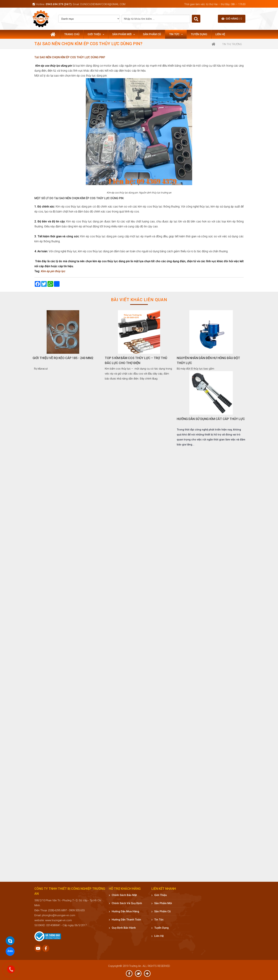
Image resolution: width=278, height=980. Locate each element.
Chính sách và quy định (125, 903)
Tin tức (176, 34)
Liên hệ (220, 34)
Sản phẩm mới (123, 34)
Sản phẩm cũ (152, 34)
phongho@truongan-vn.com (59, 915)
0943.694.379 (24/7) (59, 4)
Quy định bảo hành (122, 928)
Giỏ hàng (232, 19)
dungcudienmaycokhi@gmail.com (103, 4)
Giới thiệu (96, 34)
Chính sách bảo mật (123, 895)
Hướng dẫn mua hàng (124, 911)
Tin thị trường (232, 44)
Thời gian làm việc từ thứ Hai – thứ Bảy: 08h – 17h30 (215, 4)
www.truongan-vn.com (59, 920)
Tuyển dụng (199, 34)
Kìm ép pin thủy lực (53, 271)
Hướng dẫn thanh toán (125, 920)
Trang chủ (72, 34)
